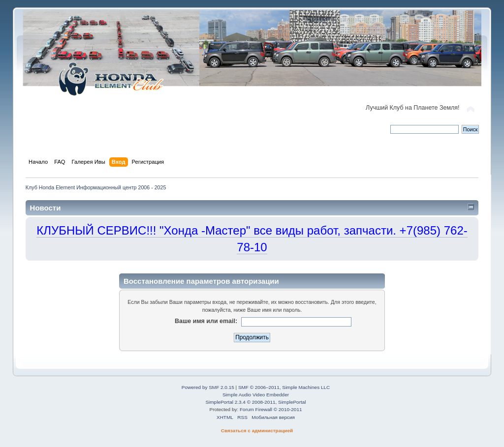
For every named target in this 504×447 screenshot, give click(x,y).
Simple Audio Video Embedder (256, 395)
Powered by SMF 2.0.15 (208, 387)
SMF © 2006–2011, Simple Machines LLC (284, 387)
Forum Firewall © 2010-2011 (271, 409)
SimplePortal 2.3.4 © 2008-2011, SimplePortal (255, 402)
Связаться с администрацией (257, 431)
